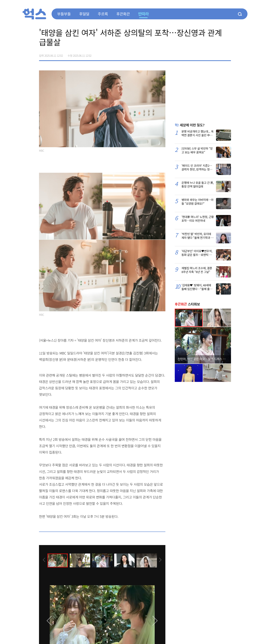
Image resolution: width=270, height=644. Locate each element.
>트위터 (212, 54)
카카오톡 (220, 54)
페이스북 (204, 54)
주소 (228, 54)
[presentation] (44, 560)
